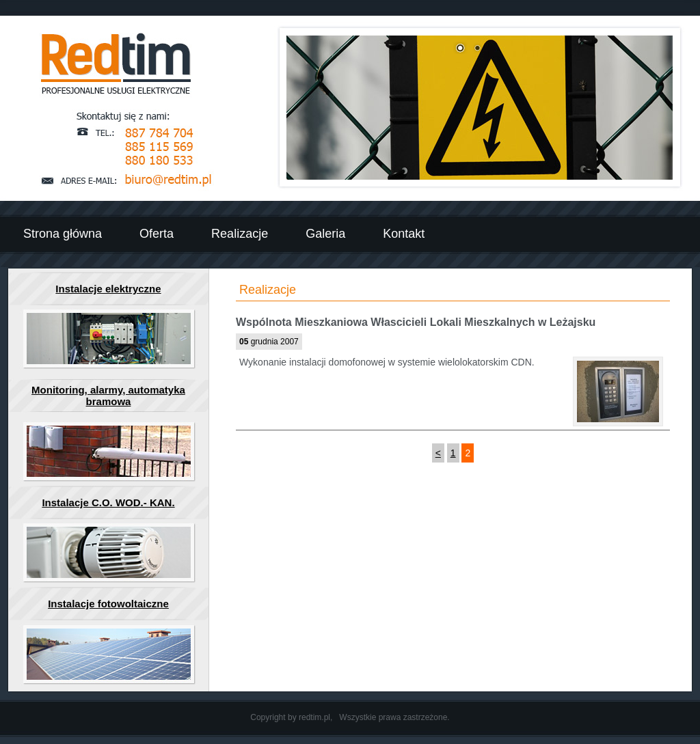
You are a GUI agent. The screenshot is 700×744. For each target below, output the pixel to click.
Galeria (325, 234)
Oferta (157, 234)
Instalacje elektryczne (108, 289)
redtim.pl (314, 717)
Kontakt (404, 234)
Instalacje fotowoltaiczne (108, 604)
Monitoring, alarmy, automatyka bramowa (108, 396)
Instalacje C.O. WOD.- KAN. (108, 502)
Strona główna (63, 234)
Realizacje (240, 234)
